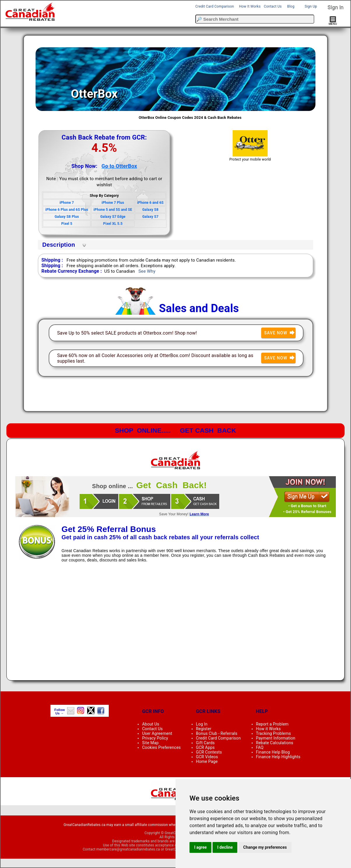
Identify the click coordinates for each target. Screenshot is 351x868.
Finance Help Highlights (278, 757)
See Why (147, 271)
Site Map (150, 743)
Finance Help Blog (273, 752)
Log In (202, 724)
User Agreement (157, 733)
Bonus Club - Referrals (217, 733)
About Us (151, 724)
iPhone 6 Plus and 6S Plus (67, 210)
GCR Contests (209, 752)
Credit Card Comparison (215, 6)
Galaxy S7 (150, 217)
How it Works (268, 729)
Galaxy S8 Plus (67, 217)
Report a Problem (272, 724)
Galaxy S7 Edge (113, 217)
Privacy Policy (155, 738)
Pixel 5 (67, 224)
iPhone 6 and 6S (150, 203)
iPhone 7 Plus (113, 203)
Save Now (280, 333)
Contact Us (273, 6)
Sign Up (311, 6)
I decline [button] (225, 847)
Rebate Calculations (275, 743)
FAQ (260, 747)
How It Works (250, 6)
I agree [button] (200, 847)
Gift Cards (205, 743)
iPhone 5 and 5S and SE (113, 210)
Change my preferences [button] (265, 847)
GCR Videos (207, 757)
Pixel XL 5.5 (113, 224)
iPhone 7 (67, 203)
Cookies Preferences (161, 747)
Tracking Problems (273, 733)
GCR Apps (205, 747)
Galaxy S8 (150, 210)
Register (204, 729)
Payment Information (276, 738)
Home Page (207, 761)
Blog (291, 6)
